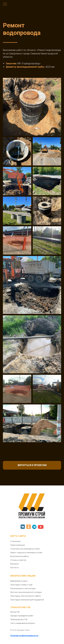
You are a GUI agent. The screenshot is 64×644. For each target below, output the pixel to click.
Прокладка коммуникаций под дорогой (27, 600)
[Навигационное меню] (5, 4)
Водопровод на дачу (19, 581)
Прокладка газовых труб (21, 585)
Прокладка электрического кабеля (25, 596)
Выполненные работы (20, 556)
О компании (15, 541)
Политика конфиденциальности (24, 636)
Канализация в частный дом (23, 588)
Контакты (15, 568)
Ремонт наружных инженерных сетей (26, 553)
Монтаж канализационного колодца (26, 592)
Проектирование (18, 545)
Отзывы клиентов (18, 560)
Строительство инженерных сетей (25, 549)
